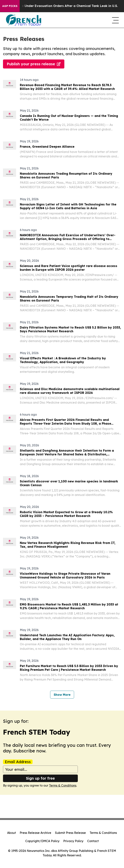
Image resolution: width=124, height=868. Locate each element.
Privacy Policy (73, 841)
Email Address (18, 762)
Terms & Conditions (63, 785)
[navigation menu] (115, 20)
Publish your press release (34, 64)
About (12, 833)
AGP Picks (10, 6)
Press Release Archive (35, 833)
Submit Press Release (70, 833)
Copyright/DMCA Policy (42, 841)
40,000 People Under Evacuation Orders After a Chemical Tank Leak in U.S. (63, 6)
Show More (62, 695)
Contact (93, 841)
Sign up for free (40, 778)
